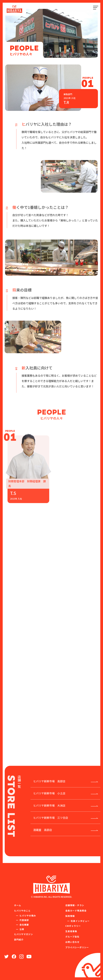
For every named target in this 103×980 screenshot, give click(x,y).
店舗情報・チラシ (75, 906)
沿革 (22, 930)
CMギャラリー (73, 926)
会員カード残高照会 (76, 911)
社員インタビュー (80, 921)
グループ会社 (72, 937)
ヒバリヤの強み (28, 916)
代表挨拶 (24, 920)
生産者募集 (71, 932)
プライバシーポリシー (77, 948)
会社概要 (24, 925)
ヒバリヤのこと (22, 911)
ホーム (18, 906)
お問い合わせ (72, 942)
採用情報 (70, 916)
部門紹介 (19, 940)
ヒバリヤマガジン (24, 935)
